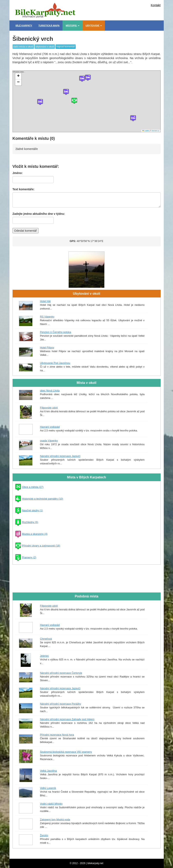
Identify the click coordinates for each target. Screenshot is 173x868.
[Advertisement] (111, 9)
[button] (133, 118)
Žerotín (44, 835)
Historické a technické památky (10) (42, 499)
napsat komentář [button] (66, 47)
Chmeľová (46, 639)
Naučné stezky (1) (33, 511)
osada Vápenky (49, 441)
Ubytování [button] (94, 26)
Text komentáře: (24, 189)
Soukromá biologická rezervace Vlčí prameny (66, 752)
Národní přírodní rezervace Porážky (60, 704)
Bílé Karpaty (24, 26)
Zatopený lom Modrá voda (55, 820)
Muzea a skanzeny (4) (35, 534)
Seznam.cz (155, 131)
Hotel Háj (45, 301)
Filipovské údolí (49, 408)
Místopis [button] (72, 26)
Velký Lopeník (48, 788)
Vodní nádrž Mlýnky (51, 804)
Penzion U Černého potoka (55, 332)
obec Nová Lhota (50, 391)
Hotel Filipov (47, 348)
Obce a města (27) (33, 487)
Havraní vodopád (50, 427)
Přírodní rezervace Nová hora (57, 735)
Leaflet (146, 131)
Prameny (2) (29, 557)
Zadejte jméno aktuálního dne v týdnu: (39, 214)
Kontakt (156, 5)
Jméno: (18, 173)
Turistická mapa (49, 26)
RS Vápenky (47, 317)
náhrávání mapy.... (86, 101)
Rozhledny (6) (30, 522)
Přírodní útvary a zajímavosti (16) (41, 546)
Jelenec (44, 656)
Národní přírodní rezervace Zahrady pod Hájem (67, 719)
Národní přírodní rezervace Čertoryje (61, 673)
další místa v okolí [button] (23, 47)
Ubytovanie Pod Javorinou (55, 363)
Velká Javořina (48, 771)
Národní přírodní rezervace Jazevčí (60, 456)
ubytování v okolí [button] (45, 47)
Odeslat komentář (26, 231)
